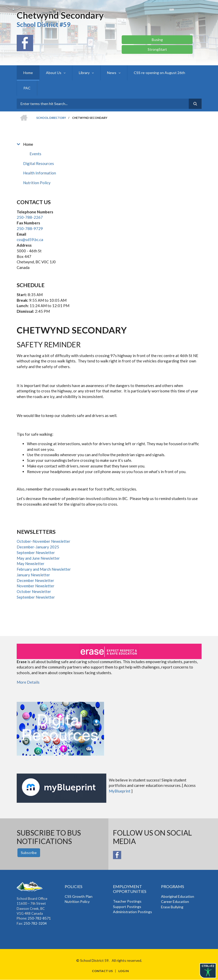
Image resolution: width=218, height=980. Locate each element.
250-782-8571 (39, 918)
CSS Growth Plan (79, 896)
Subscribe (29, 853)
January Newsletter (33, 575)
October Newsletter (34, 591)
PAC (27, 88)
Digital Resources (39, 163)
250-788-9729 (30, 228)
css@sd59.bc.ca (30, 239)
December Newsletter (35, 580)
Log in (124, 971)
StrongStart (157, 49)
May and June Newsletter (38, 558)
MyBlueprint (120, 791)
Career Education (175, 901)
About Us (54, 73)
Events (35, 154)
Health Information (40, 173)
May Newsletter (31, 564)
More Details (28, 682)
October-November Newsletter (44, 541)
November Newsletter (36, 586)
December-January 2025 (38, 547)
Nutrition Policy (37, 183)
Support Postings (127, 907)
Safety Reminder (49, 345)
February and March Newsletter (44, 569)
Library (84, 73)
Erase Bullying (172, 907)
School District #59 (44, 24)
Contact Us (102, 971)
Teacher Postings (127, 901)
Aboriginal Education (178, 896)
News (112, 73)
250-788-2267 (30, 217)
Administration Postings (132, 912)
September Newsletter (36, 552)
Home (28, 73)
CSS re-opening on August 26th (159, 73)
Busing (157, 40)
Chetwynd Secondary (60, 15)
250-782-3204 (35, 923)
